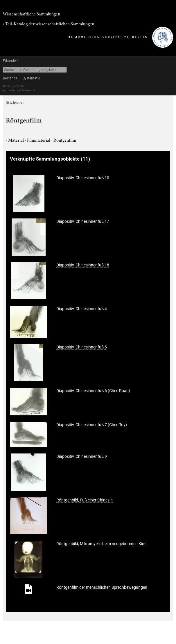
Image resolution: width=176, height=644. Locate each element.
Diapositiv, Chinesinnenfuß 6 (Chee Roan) (93, 391)
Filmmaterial (39, 140)
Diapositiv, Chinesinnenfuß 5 (82, 347)
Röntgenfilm (65, 140)
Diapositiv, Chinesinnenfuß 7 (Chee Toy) (92, 425)
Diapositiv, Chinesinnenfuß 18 (83, 265)
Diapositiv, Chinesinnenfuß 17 (83, 221)
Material (16, 140)
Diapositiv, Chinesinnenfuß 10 (83, 178)
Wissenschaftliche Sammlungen (32, 13)
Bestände (10, 78)
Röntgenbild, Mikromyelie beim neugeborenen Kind (102, 544)
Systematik (31, 78)
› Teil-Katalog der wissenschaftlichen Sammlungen (49, 23)
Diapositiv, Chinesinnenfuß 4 (82, 309)
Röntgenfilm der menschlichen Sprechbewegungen (102, 587)
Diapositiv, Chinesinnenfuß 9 (82, 456)
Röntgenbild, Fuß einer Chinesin (85, 500)
